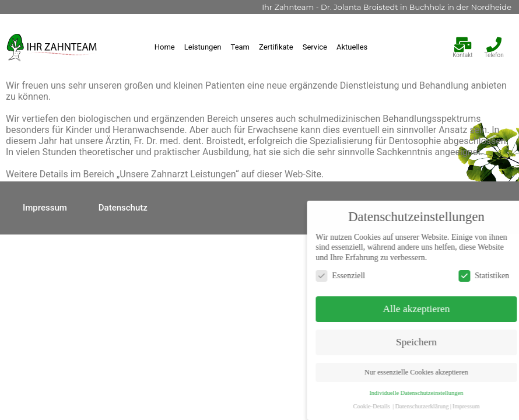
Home (165, 47)
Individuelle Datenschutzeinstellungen (463, 393)
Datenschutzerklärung (468, 406)
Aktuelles (352, 47)
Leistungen (203, 47)
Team (241, 47)
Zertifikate (276, 47)
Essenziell (387, 276)
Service (315, 47)
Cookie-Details (418, 406)
